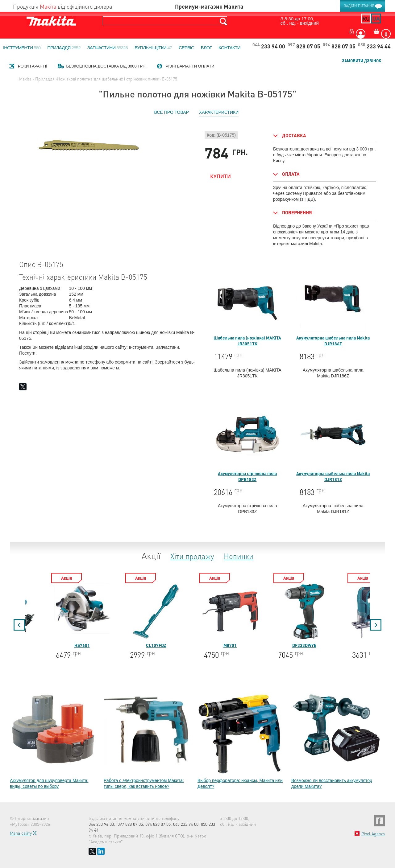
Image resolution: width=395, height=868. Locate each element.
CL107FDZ (209, 616)
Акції (151, 556)
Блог (206, 48)
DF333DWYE (357, 616)
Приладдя (64, 48)
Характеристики (219, 112)
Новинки (239, 556)
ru (366, 18)
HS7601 (135, 616)
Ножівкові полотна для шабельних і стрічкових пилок (108, 79)
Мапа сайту (21, 833)
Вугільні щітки (153, 48)
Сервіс (186, 48)
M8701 (283, 616)
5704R (60, 616)
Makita (25, 79)
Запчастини (108, 48)
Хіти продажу (192, 556)
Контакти (229, 48)
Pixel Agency (373, 833)
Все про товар (172, 112)
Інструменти (22, 48)
